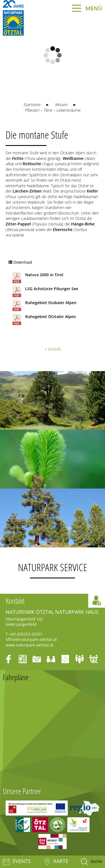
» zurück (53, 349)
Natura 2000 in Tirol (37, 278)
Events (17, 862)
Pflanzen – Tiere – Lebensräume (53, 110)
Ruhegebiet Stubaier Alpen (44, 306)
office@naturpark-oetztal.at (31, 639)
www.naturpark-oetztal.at (30, 645)
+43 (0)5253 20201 (26, 634)
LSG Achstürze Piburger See (45, 292)
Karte (56, 862)
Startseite (32, 104)
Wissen (61, 104)
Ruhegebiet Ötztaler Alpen (44, 319)
